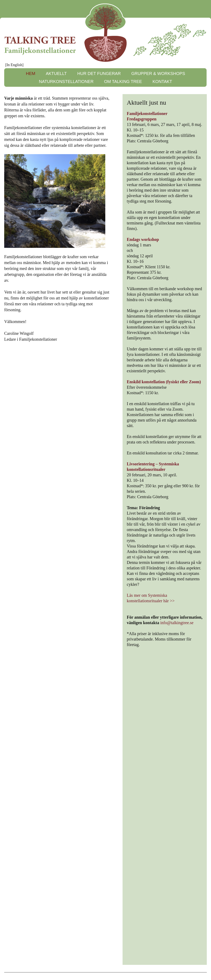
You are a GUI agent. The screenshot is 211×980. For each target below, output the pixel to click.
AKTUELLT (56, 73)
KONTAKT (162, 81)
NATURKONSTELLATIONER (66, 81)
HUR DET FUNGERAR (99, 73)
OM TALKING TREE (123, 81)
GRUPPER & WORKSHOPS (158, 73)
